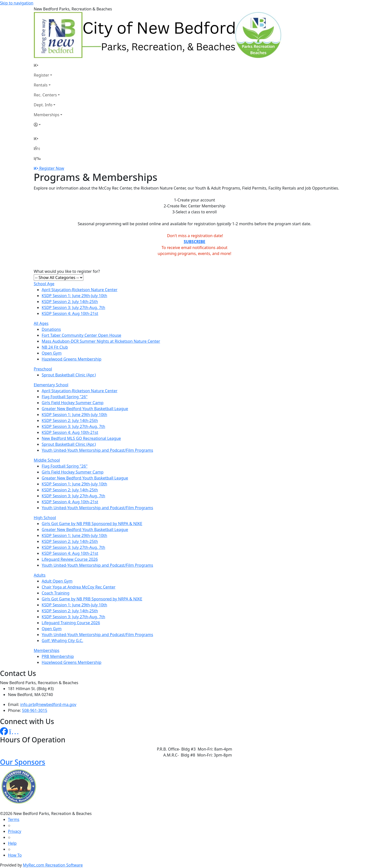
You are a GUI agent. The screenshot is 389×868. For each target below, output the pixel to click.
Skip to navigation (17, 3)
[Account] (48, 125)
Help (12, 843)
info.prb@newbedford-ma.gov (48, 704)
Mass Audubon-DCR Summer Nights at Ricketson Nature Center (101, 341)
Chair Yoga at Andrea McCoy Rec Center (79, 587)
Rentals (41, 85)
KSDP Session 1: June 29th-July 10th (74, 296)
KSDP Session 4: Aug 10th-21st (70, 313)
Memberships (47, 115)
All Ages (41, 323)
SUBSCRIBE (195, 242)
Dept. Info (43, 105)
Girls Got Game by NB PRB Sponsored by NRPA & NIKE (92, 524)
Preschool (43, 369)
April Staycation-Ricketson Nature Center (80, 290)
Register (41, 75)
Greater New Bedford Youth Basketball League (85, 409)
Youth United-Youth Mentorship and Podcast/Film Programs (97, 450)
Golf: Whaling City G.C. (62, 641)
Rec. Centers (45, 95)
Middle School (47, 460)
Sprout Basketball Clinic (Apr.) (69, 375)
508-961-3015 (35, 710)
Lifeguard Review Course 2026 (70, 559)
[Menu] (37, 158)
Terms (14, 819)
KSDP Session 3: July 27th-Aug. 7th (73, 308)
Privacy (15, 831)
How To (15, 855)
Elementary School (51, 385)
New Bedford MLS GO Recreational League (81, 438)
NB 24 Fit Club (55, 347)
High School (45, 518)
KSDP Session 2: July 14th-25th (70, 302)
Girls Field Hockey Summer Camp (73, 403)
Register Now (52, 168)
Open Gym (52, 353)
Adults (40, 575)
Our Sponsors (23, 762)
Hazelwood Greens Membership (72, 359)
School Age (44, 284)
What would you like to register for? (67, 271)
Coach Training (56, 593)
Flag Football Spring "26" (65, 397)
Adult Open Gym (57, 581)
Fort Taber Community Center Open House (81, 335)
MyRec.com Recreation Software (53, 865)
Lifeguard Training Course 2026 (71, 623)
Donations (51, 329)
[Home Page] (48, 65)
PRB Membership (58, 656)
